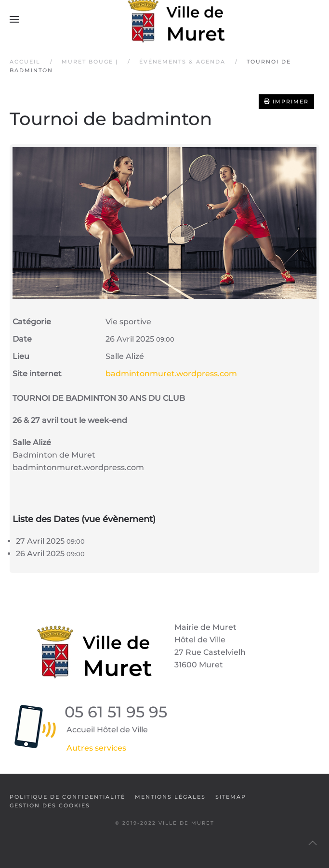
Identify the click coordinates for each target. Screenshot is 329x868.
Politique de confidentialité (67, 797)
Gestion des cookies (50, 805)
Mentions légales (170, 797)
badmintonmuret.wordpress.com (171, 374)
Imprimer (286, 102)
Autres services (96, 748)
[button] (14, 19)
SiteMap (231, 797)
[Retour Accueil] (165, 19)
